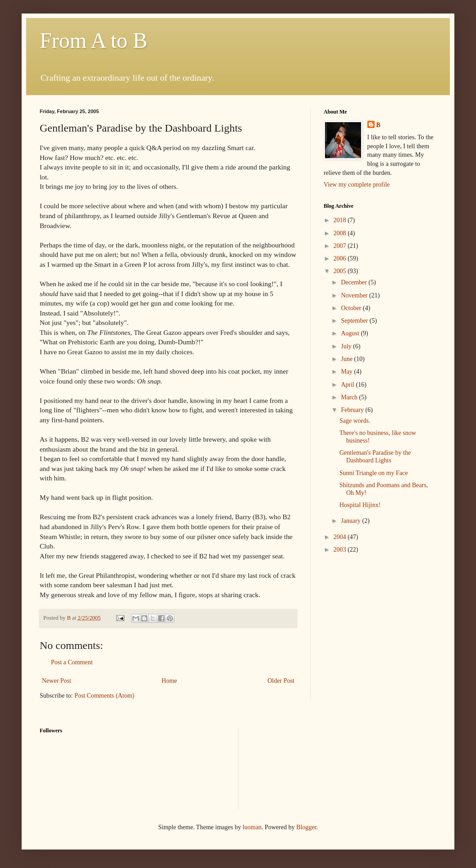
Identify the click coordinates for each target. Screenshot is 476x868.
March (350, 397)
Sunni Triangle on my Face (374, 473)
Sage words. (355, 421)
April (348, 385)
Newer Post (57, 681)
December (355, 282)
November (355, 295)
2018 (341, 220)
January (351, 521)
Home (169, 681)
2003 (341, 550)
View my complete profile (357, 185)
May (347, 372)
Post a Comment (72, 662)
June (347, 359)
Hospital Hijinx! (360, 505)
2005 (341, 271)
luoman (252, 827)
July (347, 346)
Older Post (281, 681)
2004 (341, 537)
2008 (341, 233)
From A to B (94, 40)
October (352, 308)
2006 (341, 258)
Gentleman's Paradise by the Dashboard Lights (375, 457)
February (353, 410)
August (351, 333)
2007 (341, 246)
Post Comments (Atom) (104, 696)
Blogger (306, 827)
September (355, 321)
